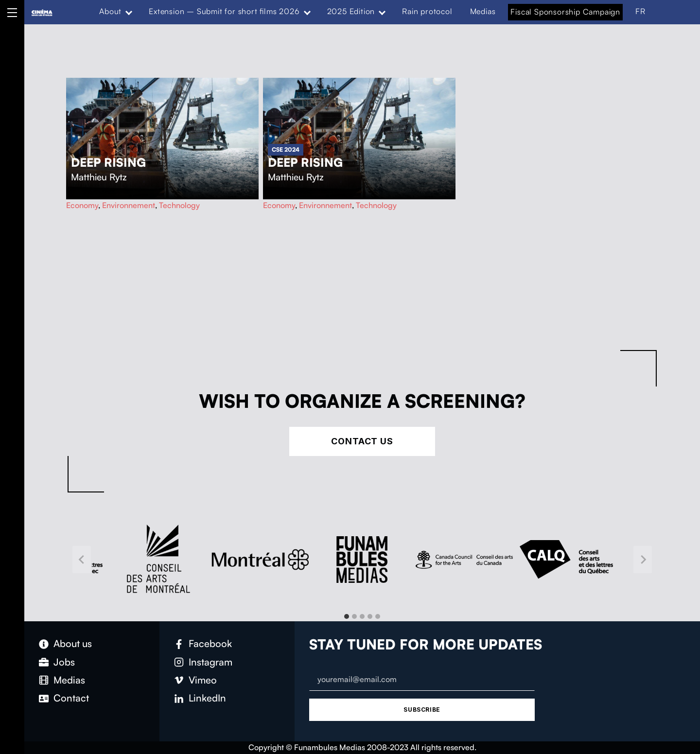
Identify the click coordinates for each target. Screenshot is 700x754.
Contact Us (362, 441)
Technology (179, 205)
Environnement (129, 205)
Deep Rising (108, 162)
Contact (71, 698)
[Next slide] (643, 560)
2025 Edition (351, 11)
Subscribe (422, 710)
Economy (82, 205)
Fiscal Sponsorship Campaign (565, 12)
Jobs (64, 662)
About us (73, 643)
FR (640, 11)
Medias (483, 11)
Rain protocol (427, 11)
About (110, 11)
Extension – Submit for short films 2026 (224, 11)
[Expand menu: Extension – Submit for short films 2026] (307, 12)
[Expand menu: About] (129, 12)
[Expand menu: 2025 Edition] (382, 12)
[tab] (347, 616)
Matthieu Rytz (99, 177)
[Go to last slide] (82, 560)
